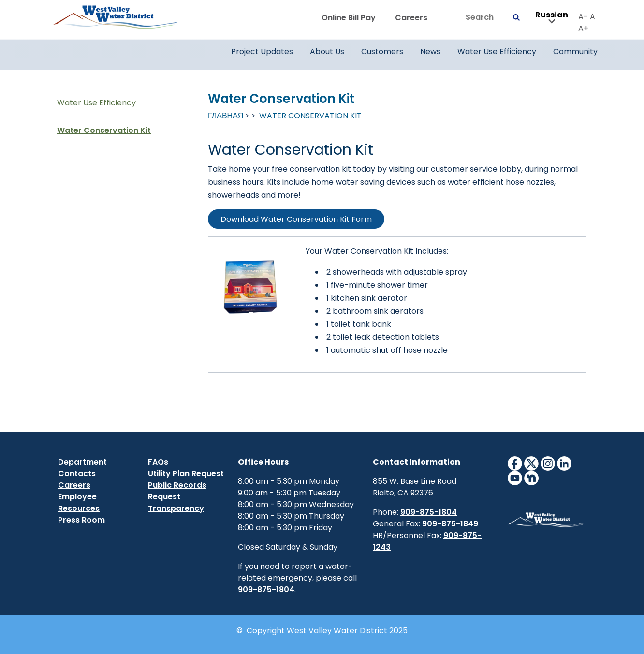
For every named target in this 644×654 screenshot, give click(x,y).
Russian (552, 18)
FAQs (158, 462)
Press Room (81, 520)
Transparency (176, 508)
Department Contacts (82, 468)
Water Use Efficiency (96, 103)
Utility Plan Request (186, 473)
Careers (411, 18)
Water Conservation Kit (104, 130)
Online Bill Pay (349, 18)
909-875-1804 (266, 589)
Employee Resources (79, 502)
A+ (583, 28)
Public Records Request (177, 491)
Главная (226, 116)
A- (583, 17)
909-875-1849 (450, 524)
